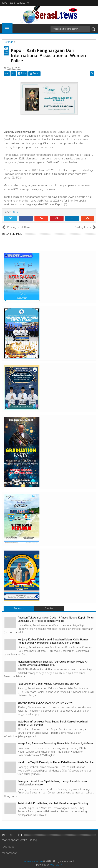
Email (34, 73)
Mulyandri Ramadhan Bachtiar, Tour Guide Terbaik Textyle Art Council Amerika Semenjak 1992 (53, 663)
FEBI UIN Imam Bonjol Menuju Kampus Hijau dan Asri (49, 684)
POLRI (15, 212)
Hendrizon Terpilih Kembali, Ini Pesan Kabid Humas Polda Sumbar (56, 762)
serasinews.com (33, 861)
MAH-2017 (56, 865)
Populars (19, 609)
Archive (49, 609)
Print (22, 73)
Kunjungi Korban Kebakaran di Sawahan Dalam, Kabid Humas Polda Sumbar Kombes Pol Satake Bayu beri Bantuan (53, 641)
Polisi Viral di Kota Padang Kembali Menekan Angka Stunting (53, 803)
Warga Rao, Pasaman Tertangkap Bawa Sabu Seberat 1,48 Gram (55, 744)
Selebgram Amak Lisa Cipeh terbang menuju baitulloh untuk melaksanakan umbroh (52, 783)
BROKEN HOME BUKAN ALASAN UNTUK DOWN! (45, 703)
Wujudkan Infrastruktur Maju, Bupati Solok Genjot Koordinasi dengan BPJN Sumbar (53, 723)
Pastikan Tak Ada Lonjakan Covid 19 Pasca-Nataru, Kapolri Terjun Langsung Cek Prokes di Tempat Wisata (56, 619)
